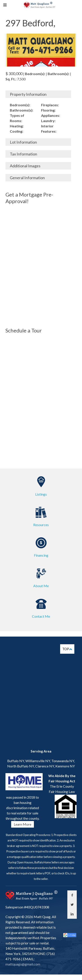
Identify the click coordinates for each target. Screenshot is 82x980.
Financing (41, 555)
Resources (41, 525)
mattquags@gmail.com (23, 964)
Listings (41, 494)
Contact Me (41, 616)
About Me (41, 586)
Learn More (23, 824)
